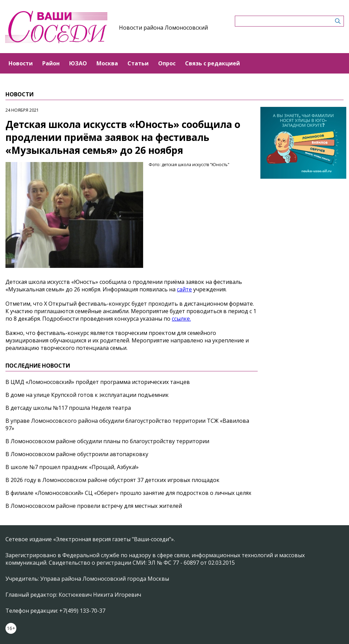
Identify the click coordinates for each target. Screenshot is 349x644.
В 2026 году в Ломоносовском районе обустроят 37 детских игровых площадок (112, 480)
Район (51, 63)
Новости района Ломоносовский (163, 28)
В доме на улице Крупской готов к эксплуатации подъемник (87, 395)
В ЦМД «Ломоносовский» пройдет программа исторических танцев (98, 382)
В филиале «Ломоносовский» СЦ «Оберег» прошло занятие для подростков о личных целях (128, 493)
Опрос (167, 63)
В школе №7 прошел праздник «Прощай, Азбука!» (72, 467)
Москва (107, 63)
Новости (21, 63)
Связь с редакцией (213, 63)
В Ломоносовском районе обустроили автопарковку (77, 454)
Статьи (138, 63)
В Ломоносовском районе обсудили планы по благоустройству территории (107, 441)
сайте (184, 289)
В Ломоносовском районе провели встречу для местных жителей (94, 506)
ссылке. (181, 319)
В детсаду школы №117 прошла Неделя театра (68, 408)
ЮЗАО (78, 63)
